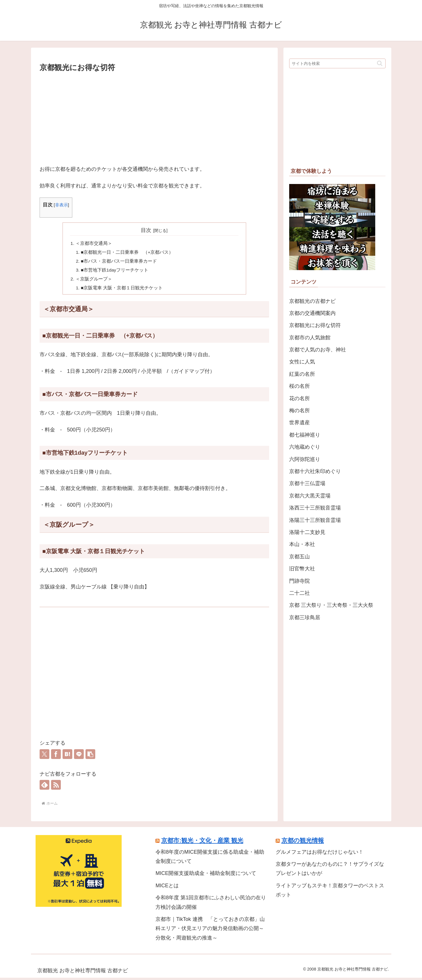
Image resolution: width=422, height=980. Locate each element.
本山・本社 (302, 544)
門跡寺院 (300, 581)
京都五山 (300, 557)
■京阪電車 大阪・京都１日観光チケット (122, 290)
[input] (337, 63)
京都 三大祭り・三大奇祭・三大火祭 (331, 605)
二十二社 (300, 593)
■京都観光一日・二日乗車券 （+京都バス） (128, 253)
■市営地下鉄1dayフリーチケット (115, 271)
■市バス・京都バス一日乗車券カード (119, 262)
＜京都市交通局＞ (94, 243)
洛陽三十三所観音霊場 (315, 520)
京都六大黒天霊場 (310, 496)
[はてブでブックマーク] (67, 756)
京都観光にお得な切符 (315, 325)
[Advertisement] (154, 117)
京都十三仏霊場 (307, 483)
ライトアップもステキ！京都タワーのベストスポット (330, 892)
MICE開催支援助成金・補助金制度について (206, 876)
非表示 (62, 205)
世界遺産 (300, 423)
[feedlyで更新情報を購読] (44, 787)
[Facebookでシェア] (56, 756)
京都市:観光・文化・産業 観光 (202, 843)
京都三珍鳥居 (305, 617)
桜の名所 (300, 386)
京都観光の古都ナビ (312, 301)
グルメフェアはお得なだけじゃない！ (320, 854)
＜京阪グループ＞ (94, 281)
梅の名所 (300, 410)
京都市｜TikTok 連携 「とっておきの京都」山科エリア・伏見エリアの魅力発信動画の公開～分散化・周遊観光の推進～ (210, 931)
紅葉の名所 (302, 374)
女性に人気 (302, 362)
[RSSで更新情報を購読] (56, 787)
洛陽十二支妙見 (307, 532)
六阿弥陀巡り (305, 459)
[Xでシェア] (44, 756)
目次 (146, 230)
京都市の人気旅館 (310, 338)
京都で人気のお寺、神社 (318, 350)
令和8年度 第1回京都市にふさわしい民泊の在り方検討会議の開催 (211, 905)
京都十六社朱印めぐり (315, 471)
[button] (90, 756)
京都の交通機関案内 (312, 313)
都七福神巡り (305, 435)
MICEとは (167, 888)
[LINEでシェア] (79, 756)
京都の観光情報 (303, 843)
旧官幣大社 (302, 569)
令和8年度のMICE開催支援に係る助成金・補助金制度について (210, 859)
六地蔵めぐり (305, 447)
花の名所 (300, 398)
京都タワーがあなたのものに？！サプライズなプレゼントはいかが (330, 871)
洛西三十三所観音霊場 (315, 508)
